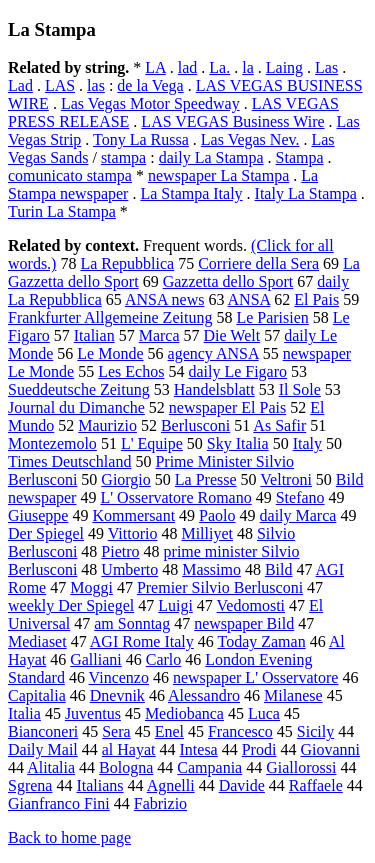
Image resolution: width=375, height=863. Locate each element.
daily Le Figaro (237, 371)
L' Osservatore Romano (175, 497)
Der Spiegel (46, 533)
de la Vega (150, 85)
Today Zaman (261, 641)
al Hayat (129, 749)
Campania (209, 767)
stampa (123, 157)
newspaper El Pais (227, 407)
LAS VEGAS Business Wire (232, 121)
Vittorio (133, 533)
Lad (20, 85)
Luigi (175, 605)
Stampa (300, 157)
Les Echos (131, 371)
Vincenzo (119, 677)
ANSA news (165, 299)
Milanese (293, 695)
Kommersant (133, 515)
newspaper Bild (244, 623)
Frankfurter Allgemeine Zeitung (110, 317)
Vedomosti (251, 605)
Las (326, 67)
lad (188, 67)
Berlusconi (195, 425)
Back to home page (69, 837)
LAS (60, 85)
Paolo (217, 515)
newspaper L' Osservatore (255, 677)
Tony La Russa (141, 139)
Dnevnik (117, 695)
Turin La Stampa (62, 211)
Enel (169, 731)
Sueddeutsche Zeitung (79, 389)
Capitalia (37, 695)
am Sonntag (132, 623)
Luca (264, 713)
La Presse (206, 479)
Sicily (315, 731)
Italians (99, 785)
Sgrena (30, 785)
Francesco (240, 731)
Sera (116, 731)
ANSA (249, 299)
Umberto (129, 569)
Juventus (93, 713)
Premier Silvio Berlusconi (220, 587)
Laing (284, 67)
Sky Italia (238, 443)
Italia (24, 713)
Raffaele (316, 785)
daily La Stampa (211, 157)
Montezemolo (52, 443)
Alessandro (204, 695)
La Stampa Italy (191, 193)
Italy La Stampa (306, 193)
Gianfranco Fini (59, 803)
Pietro (120, 551)
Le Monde (110, 353)
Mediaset (37, 641)
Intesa (199, 749)
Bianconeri (43, 731)
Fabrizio (160, 803)
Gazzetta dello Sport (228, 281)
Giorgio (125, 479)
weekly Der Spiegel (71, 605)
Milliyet (207, 533)
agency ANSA (213, 353)
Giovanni (330, 749)
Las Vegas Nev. (250, 139)
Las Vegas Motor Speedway (150, 103)
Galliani (96, 659)
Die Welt (232, 335)
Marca (159, 335)
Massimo (211, 569)
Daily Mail (43, 749)
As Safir (279, 425)
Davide (242, 785)
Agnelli (171, 785)
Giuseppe (38, 515)
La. (219, 67)
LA (155, 67)
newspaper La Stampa (218, 175)
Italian (94, 335)
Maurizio (107, 425)
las (96, 85)
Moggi (91, 587)
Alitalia (51, 767)
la (248, 67)
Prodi (259, 749)
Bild (279, 569)
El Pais (316, 299)
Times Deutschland (69, 461)
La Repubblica (127, 263)
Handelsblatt (214, 389)
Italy (307, 443)
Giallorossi (301, 767)
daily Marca (298, 515)
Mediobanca (184, 713)
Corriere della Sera (258, 263)
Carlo (164, 659)
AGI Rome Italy (142, 641)
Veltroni (286, 479)
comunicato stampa (70, 175)
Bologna (126, 767)
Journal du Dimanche (76, 407)
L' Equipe (152, 443)
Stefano (300, 497)
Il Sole (300, 389)
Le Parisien (272, 317)
